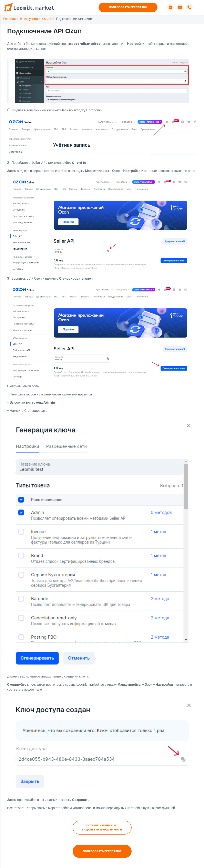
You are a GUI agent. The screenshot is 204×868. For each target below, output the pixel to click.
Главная (9, 19)
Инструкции (29, 19)
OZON (47, 19)
